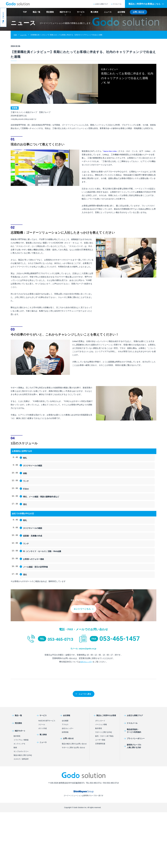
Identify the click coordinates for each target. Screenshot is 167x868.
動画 (15, 748)
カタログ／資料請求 (21, 759)
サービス (81, 12)
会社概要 (65, 721)
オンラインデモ (19, 744)
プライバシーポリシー (133, 739)
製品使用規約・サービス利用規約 (131, 731)
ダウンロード (100, 721)
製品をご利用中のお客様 (104, 716)
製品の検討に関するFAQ (23, 755)
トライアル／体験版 (21, 740)
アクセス (65, 725)
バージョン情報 (101, 725)
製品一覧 (36, 12)
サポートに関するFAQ (104, 732)
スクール (42, 725)
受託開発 (50, 12)
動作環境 (17, 736)
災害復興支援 (100, 744)
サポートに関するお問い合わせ (73, 748)
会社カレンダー (86, 662)
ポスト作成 (43, 728)
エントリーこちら (83, 609)
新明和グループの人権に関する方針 (131, 746)
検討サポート (65, 12)
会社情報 (121, 12)
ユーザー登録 (100, 740)
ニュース (108, 12)
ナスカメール (116, 4)
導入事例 (94, 12)
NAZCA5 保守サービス (47, 721)
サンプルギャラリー (21, 751)
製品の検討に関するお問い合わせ (74, 744)
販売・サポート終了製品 (104, 736)
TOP (25, 12)
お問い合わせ (138, 12)
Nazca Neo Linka (111, 151)
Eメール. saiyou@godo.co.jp (83, 648)
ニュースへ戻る (83, 694)
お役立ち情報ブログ (100, 4)
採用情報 (65, 732)
